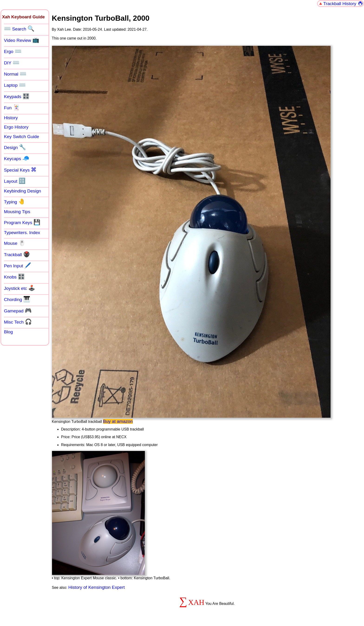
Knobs (14, 277)
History (11, 118)
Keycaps (17, 158)
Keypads (17, 96)
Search (19, 29)
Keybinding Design (23, 191)
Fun (12, 107)
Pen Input (18, 265)
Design (15, 147)
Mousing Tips (17, 212)
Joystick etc (19, 288)
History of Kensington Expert (96, 587)
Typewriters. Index (22, 233)
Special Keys (20, 170)
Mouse (15, 243)
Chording (17, 299)
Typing (15, 202)
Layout (15, 181)
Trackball (17, 254)
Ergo (13, 51)
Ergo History (16, 127)
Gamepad (18, 311)
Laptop (15, 85)
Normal (15, 74)
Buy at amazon (118, 421)
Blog (8, 332)
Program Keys (22, 222)
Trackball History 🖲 (343, 4)
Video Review (22, 40)
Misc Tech (18, 322)
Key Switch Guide (21, 137)
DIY (12, 63)
